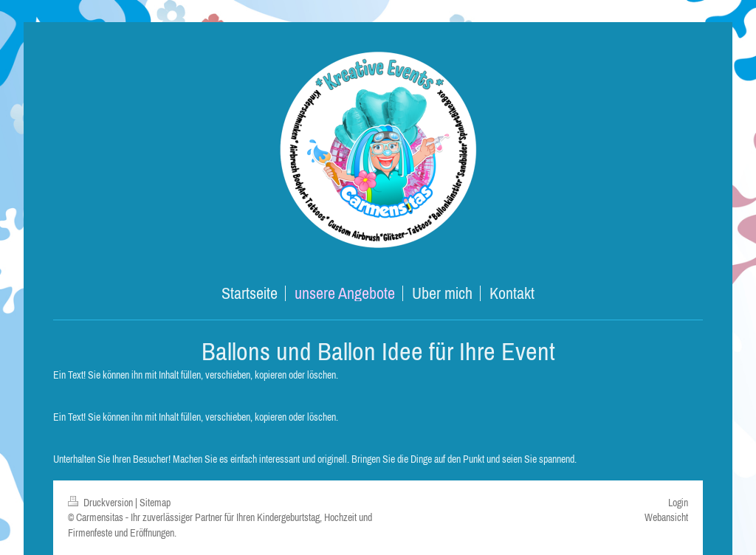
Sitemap (155, 503)
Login (678, 503)
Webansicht (666, 517)
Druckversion (102, 503)
